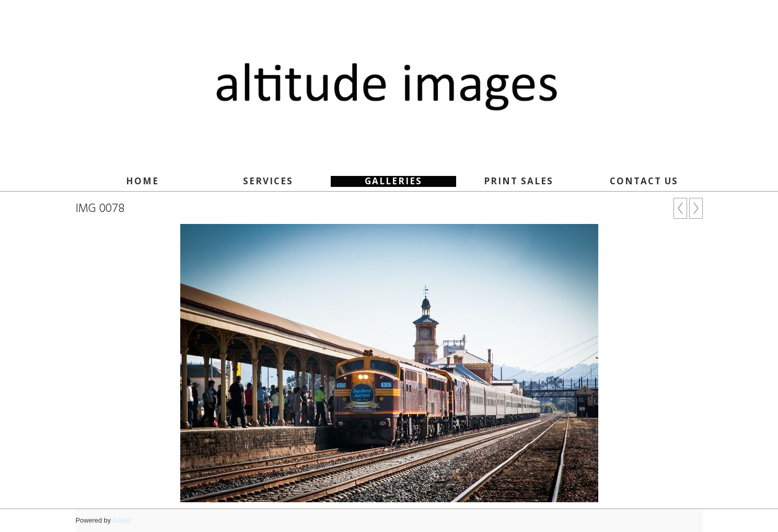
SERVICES (268, 181)
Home (142, 181)
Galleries (393, 181)
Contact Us (644, 181)
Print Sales (519, 181)
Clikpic (123, 520)
